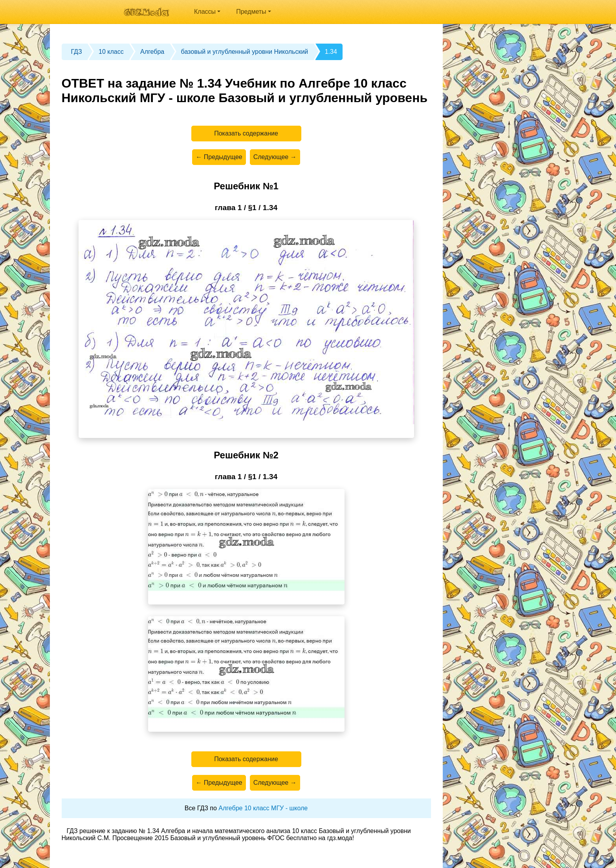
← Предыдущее (219, 157)
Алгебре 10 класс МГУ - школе (263, 808)
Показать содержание (246, 133)
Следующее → (275, 157)
